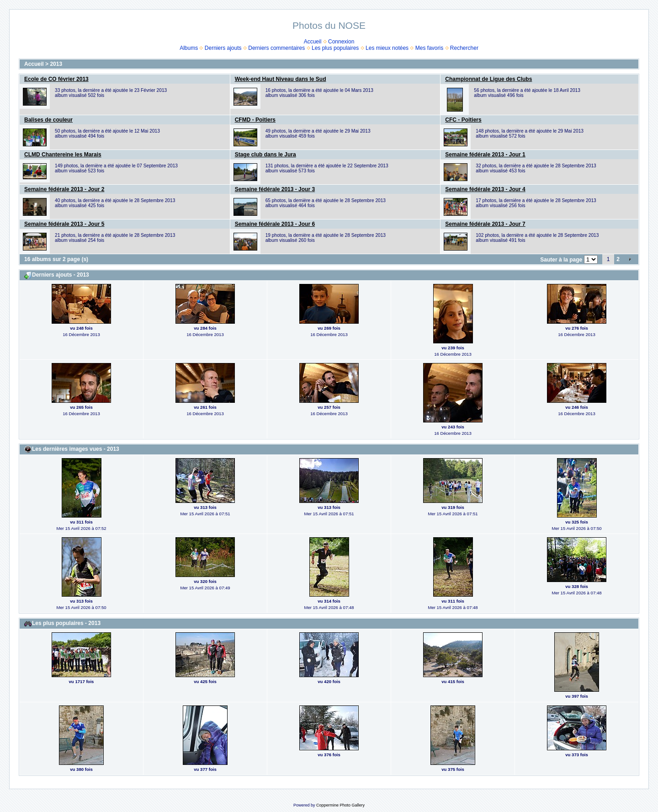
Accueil (313, 42)
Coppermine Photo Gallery (340, 805)
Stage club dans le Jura (265, 155)
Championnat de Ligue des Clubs (488, 79)
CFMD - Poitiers (255, 120)
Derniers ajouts (223, 48)
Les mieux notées (387, 48)
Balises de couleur (48, 120)
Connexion (341, 42)
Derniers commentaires (276, 48)
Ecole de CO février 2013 (56, 79)
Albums (189, 48)
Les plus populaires (335, 48)
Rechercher (464, 48)
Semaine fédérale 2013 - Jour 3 (275, 189)
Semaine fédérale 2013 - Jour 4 (485, 189)
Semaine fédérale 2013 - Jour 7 (485, 224)
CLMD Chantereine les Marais (63, 155)
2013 (56, 64)
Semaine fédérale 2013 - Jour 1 (485, 155)
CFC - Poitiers (463, 120)
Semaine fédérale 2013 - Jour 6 (275, 224)
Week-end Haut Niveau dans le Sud (281, 79)
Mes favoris (429, 48)
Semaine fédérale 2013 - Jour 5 (64, 224)
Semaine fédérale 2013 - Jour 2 (64, 189)
